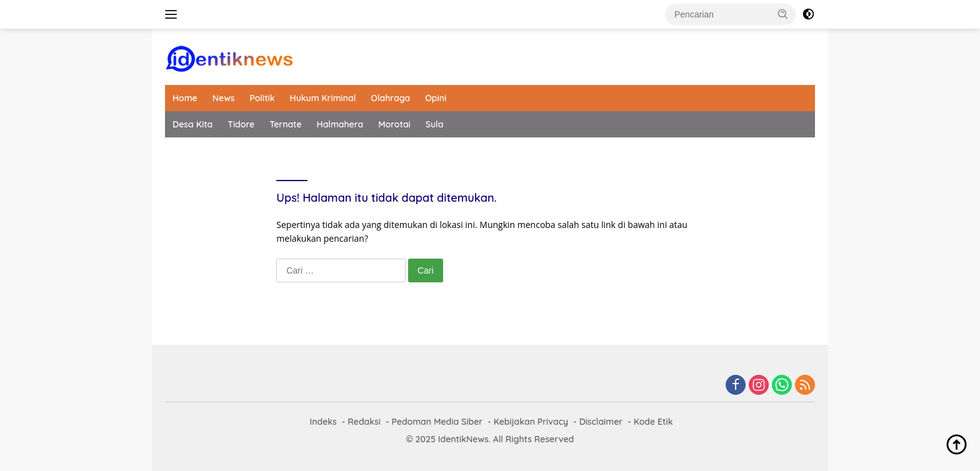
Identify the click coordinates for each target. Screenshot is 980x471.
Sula (435, 124)
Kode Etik (653, 422)
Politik (262, 98)
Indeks (323, 422)
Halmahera (340, 124)
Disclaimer (601, 422)
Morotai (394, 124)
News (224, 98)
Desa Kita (192, 124)
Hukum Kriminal (323, 98)
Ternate (285, 124)
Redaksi (364, 422)
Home (185, 98)
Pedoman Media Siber (437, 422)
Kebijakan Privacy (531, 422)
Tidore (241, 124)
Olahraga (390, 98)
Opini (436, 98)
